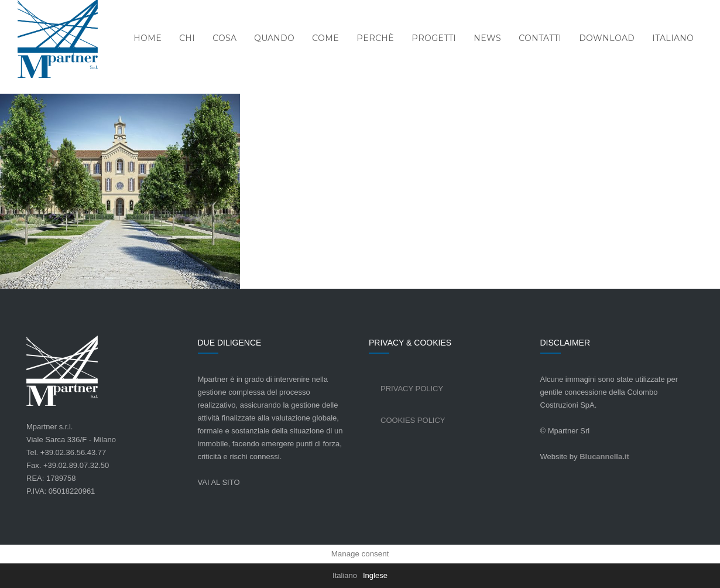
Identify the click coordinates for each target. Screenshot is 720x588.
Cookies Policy (413, 420)
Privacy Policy (412, 389)
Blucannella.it (604, 457)
